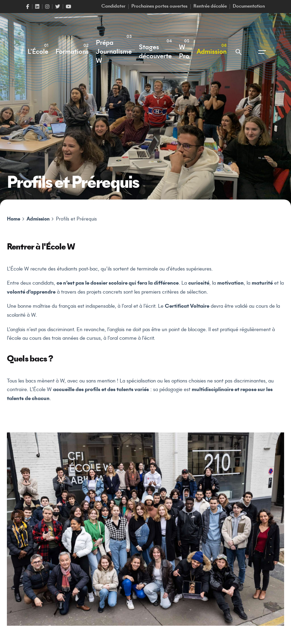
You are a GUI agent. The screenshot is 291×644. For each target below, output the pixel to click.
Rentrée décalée (210, 7)
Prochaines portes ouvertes (159, 7)
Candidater (113, 7)
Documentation (249, 7)
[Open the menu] (262, 52)
